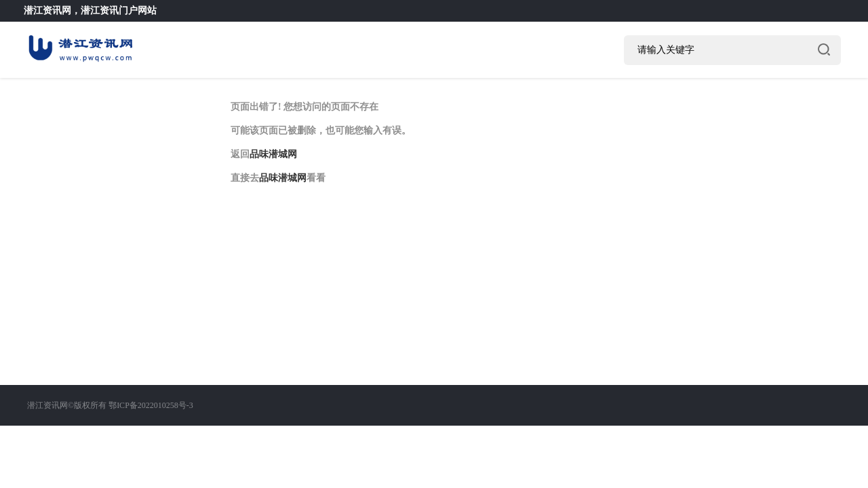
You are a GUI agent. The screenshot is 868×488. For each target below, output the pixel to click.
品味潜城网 (273, 154)
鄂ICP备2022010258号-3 (151, 405)
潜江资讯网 (47, 11)
